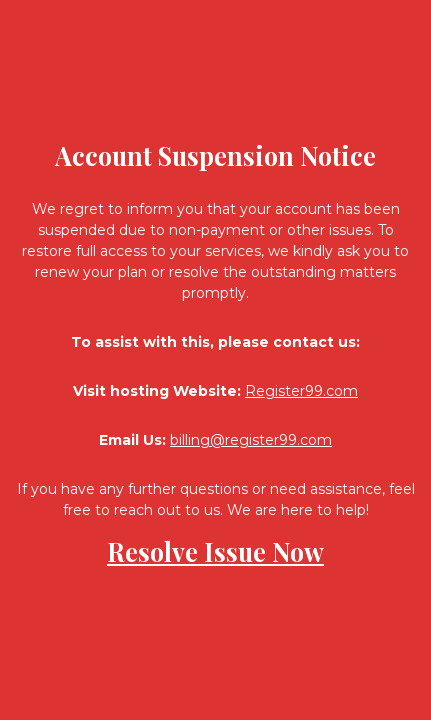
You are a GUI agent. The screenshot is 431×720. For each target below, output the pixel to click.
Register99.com (301, 391)
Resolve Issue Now (215, 551)
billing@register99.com (251, 440)
